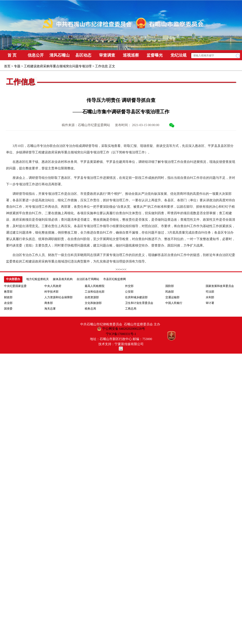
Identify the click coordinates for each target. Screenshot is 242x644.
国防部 (170, 286)
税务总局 (90, 309)
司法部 (210, 292)
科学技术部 (51, 292)
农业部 (8, 303)
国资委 (8, 309)
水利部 (210, 297)
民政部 (170, 292)
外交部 (129, 286)
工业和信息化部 (95, 292)
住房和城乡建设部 (136, 297)
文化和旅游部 (93, 303)
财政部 (8, 297)
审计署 (210, 303)
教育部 (8, 292)
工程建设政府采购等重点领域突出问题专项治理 (58, 66)
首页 (7, 66)
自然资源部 (92, 297)
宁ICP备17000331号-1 (121, 334)
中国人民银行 (174, 303)
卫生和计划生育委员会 (139, 303)
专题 (17, 66)
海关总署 (50, 309)
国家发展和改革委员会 (220, 286)
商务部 (49, 303)
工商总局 (131, 309)
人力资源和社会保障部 (58, 297)
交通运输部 (172, 297)
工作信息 (101, 66)
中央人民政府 (53, 286)
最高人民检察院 (95, 286)
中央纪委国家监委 (15, 286)
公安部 (129, 292)
